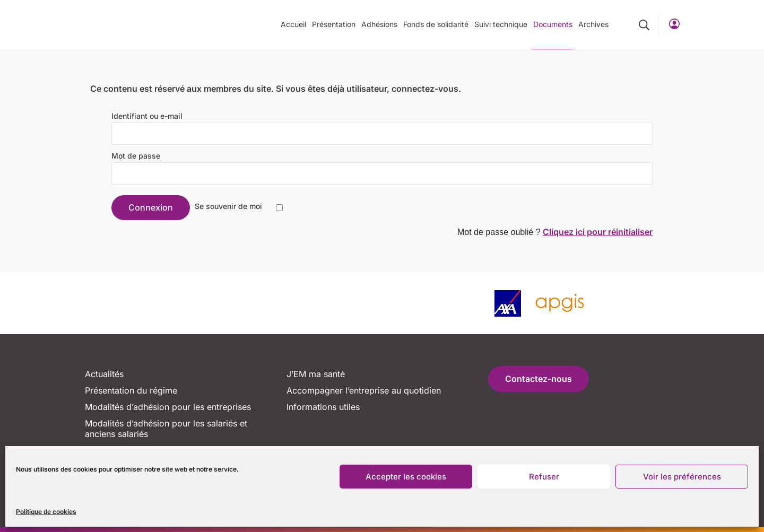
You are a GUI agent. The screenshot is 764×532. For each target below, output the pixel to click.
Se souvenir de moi (228, 206)
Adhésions (379, 24)
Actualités (104, 374)
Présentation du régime (131, 390)
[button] (644, 25)
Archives (593, 24)
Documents (553, 24)
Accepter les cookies (406, 477)
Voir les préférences (682, 477)
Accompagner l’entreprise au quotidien (364, 390)
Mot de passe (136, 156)
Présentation (334, 24)
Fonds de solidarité (436, 24)
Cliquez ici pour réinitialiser (598, 232)
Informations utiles (323, 407)
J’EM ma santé (316, 374)
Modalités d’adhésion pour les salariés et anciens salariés (166, 429)
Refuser (544, 477)
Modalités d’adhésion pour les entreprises (168, 407)
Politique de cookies (46, 512)
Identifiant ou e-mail (147, 116)
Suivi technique (501, 24)
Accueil (293, 24)
